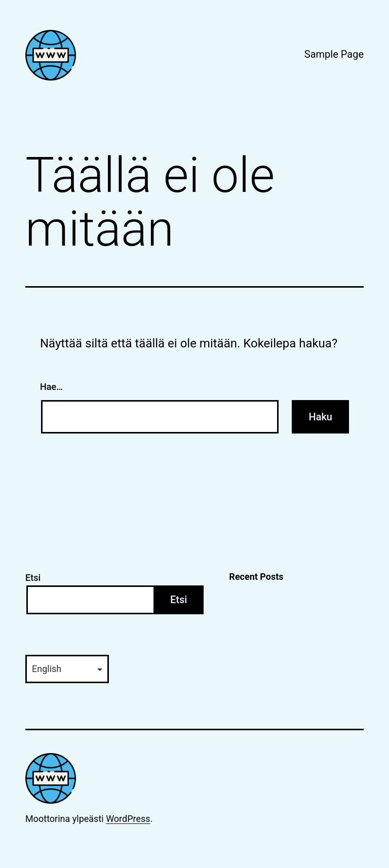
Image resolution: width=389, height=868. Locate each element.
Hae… (51, 387)
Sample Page (334, 54)
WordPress (128, 819)
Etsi (33, 578)
